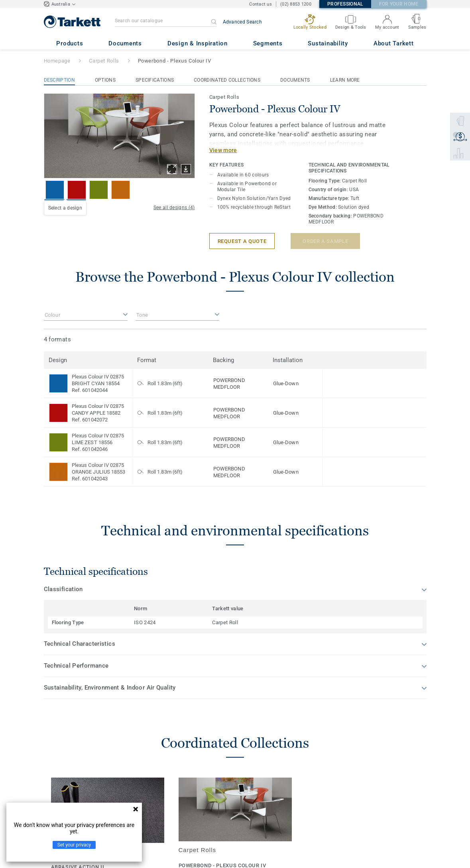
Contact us (261, 4)
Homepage (57, 61)
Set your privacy (74, 845)
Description (59, 80)
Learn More (345, 80)
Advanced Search (243, 22)
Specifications (155, 80)
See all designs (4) (174, 208)
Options (105, 80)
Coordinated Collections (227, 80)
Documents (295, 80)
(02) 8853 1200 (296, 4)
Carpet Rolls (104, 61)
